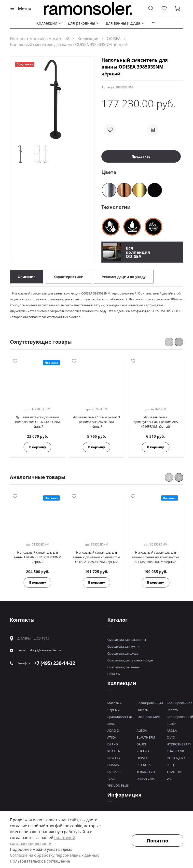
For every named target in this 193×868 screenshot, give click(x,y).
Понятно (157, 841)
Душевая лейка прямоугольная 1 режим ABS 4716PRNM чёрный (156, 422)
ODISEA (114, 39)
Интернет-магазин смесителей (40, 39)
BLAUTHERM (146, 737)
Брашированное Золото (179, 706)
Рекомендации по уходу (124, 277)
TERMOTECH (146, 772)
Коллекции (49, 23)
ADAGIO (113, 730)
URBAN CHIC (146, 779)
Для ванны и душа (125, 23)
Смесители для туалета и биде (130, 660)
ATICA (112, 737)
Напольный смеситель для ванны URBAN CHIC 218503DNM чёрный (37, 557)
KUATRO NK (175, 751)
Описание (27, 277)
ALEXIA (142, 730)
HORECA (114, 674)
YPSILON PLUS (118, 785)
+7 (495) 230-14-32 (55, 663)
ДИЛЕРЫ (24, 638)
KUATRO (143, 751)
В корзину (38, 447)
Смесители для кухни (123, 646)
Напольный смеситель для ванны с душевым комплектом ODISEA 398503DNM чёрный (96, 557)
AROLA (172, 730)
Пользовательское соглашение (40, 861)
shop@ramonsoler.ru (45, 650)
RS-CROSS (144, 765)
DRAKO (113, 744)
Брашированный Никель (150, 706)
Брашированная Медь (120, 720)
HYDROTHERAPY (179, 744)
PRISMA (113, 765)
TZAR (111, 779)
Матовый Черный (114, 706)
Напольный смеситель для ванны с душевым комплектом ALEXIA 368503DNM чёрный (156, 557)
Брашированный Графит (180, 720)
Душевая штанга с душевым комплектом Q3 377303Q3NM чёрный (38, 422)
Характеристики (69, 277)
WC (169, 779)
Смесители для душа (123, 653)
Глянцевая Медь (149, 717)
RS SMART (115, 772)
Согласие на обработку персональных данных (54, 855)
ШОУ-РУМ (41, 638)
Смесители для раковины (127, 640)
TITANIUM (174, 772)
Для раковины (84, 23)
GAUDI (141, 744)
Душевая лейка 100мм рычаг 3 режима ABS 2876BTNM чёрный (96, 422)
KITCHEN (114, 751)
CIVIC (171, 737)
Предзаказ (141, 156)
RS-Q (170, 765)
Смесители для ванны (124, 667)
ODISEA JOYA (176, 758)
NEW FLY (114, 758)
